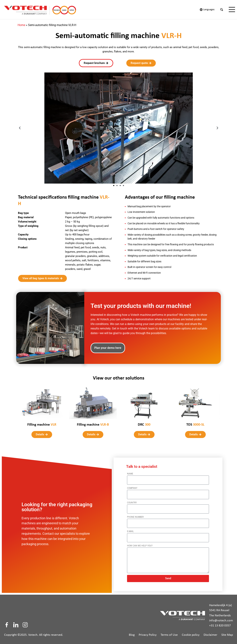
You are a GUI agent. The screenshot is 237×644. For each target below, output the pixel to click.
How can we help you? (140, 544)
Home (21, 23)
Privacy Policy (148, 633)
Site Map (227, 633)
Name (130, 472)
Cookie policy (191, 633)
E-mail (130, 530)
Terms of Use (169, 633)
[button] (20, 126)
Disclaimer (210, 633)
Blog (132, 633)
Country (132, 501)
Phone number (135, 515)
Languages (209, 10)
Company (132, 486)
